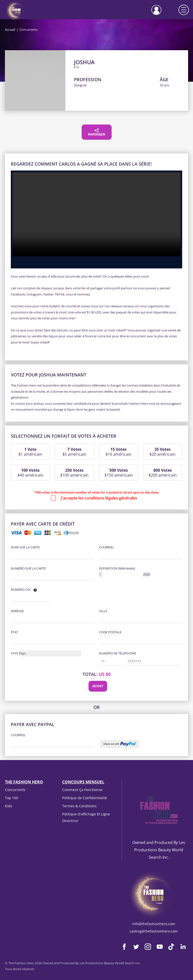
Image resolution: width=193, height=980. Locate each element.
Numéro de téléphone (118, 653)
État (14, 632)
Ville (103, 611)
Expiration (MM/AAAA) (117, 568)
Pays (15, 653)
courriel (107, 547)
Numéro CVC (21, 590)
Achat (98, 686)
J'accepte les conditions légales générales (99, 498)
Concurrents (15, 790)
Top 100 (11, 798)
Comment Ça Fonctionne (82, 790)
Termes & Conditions (79, 806)
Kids (8, 806)
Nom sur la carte (25, 547)
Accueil (10, 30)
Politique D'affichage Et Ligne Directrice (86, 817)
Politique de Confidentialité (85, 798)
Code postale (110, 632)
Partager (96, 132)
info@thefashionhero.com (154, 924)
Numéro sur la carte (28, 568)
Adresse (17, 611)
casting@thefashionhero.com (154, 931)
